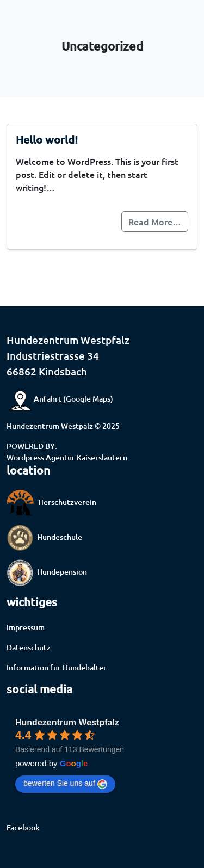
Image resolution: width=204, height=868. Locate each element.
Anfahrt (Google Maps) (60, 399)
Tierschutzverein (51, 502)
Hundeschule (44, 537)
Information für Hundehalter (57, 667)
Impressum (26, 627)
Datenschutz (29, 647)
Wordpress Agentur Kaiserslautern (67, 457)
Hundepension (47, 572)
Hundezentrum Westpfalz (67, 722)
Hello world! (47, 139)
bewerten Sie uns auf (65, 784)
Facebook (23, 827)
